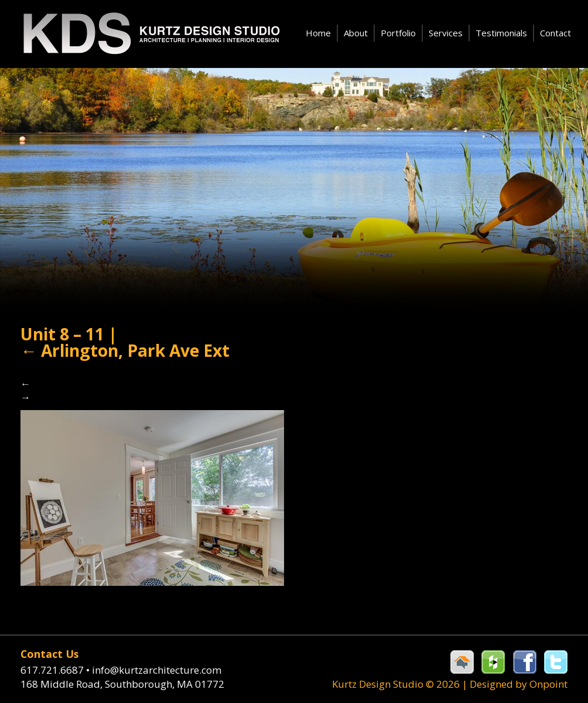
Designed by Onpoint (519, 684)
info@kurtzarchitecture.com (157, 670)
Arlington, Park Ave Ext (125, 350)
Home (318, 33)
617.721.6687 (56, 670)
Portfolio (398, 33)
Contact (555, 33)
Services (446, 33)
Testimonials (501, 33)
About (356, 33)
